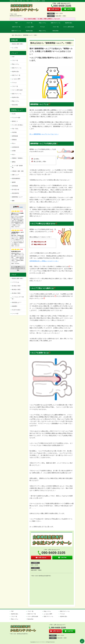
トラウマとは (16, 282)
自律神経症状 (16, 147)
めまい (14, 154)
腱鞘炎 (14, 162)
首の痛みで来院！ (17, 286)
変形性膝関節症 (16, 178)
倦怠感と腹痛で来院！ (18, 44)
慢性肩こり (16, 121)
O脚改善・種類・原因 (18, 171)
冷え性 (14, 114)
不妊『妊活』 (16, 129)
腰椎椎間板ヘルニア (17, 197)
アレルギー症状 (16, 118)
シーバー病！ (16, 314)
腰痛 (13, 201)
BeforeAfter (56, 31)
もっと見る (15, 48)
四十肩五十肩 (16, 190)
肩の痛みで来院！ (17, 293)
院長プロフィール (56, 23)
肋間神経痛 (15, 136)
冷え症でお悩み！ (17, 310)
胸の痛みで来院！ (17, 290)
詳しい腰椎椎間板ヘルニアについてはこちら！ (44, 134)
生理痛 (14, 151)
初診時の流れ (69, 23)
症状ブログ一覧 (16, 27)
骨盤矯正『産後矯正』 (18, 158)
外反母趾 (14, 132)
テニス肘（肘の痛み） (18, 125)
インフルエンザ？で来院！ (18, 298)
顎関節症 (14, 140)
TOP (16, 23)
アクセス (42, 27)
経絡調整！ (15, 306)
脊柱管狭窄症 (16, 193)
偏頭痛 (14, 182)
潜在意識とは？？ (17, 302)
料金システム (42, 23)
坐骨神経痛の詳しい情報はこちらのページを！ (44, 261)
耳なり (14, 143)
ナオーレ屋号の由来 (69, 27)
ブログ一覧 (29, 23)
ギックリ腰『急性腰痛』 (17, 167)
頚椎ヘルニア (16, 175)
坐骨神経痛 (15, 186)
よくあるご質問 (29, 27)
